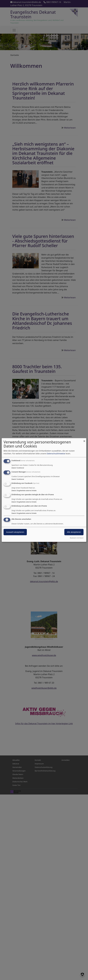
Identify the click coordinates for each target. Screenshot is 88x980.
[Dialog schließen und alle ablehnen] (84, 440)
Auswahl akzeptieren (15, 532)
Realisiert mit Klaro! (77, 538)
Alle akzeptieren (74, 532)
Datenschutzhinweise (56, 454)
